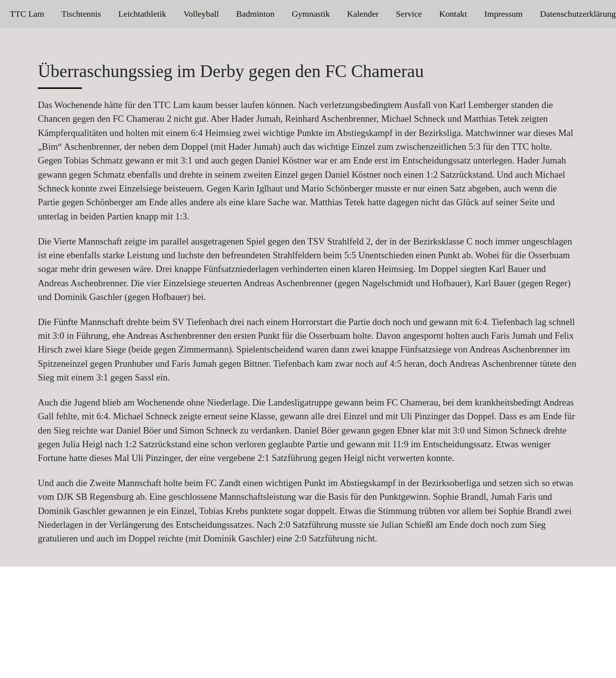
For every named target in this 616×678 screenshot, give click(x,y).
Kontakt (453, 14)
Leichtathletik (142, 14)
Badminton (255, 14)
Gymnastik (311, 14)
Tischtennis (81, 14)
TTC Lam (27, 14)
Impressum (504, 14)
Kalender (363, 14)
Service (409, 14)
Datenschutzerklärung (578, 14)
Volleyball (201, 14)
